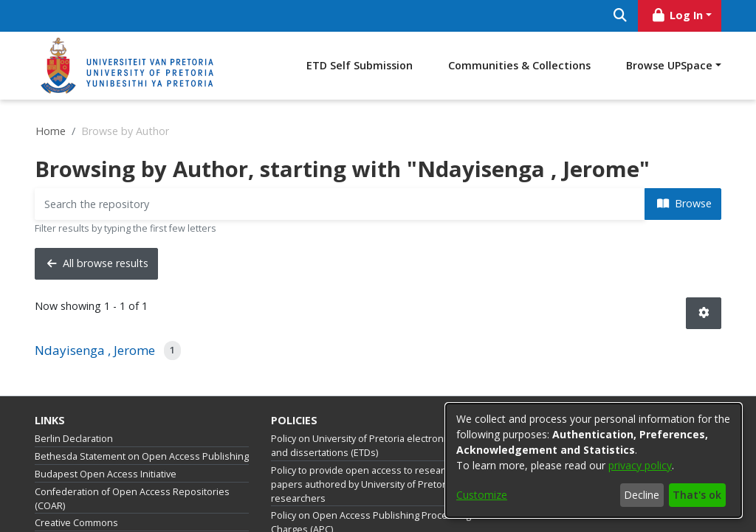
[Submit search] (620, 16)
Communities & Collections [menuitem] (519, 65)
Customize (482, 495)
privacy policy (640, 465)
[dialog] (594, 460)
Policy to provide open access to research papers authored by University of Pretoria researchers (363, 484)
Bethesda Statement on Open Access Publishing (142, 456)
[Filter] (340, 204)
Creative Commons (76, 523)
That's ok (697, 495)
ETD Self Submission (360, 65)
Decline (642, 495)
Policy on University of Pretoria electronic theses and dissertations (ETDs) (377, 446)
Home (51, 131)
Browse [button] (684, 203)
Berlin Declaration (74, 439)
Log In (677, 15)
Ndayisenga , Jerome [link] (95, 350)
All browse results (98, 263)
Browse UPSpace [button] (669, 65)
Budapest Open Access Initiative (106, 474)
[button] (704, 313)
